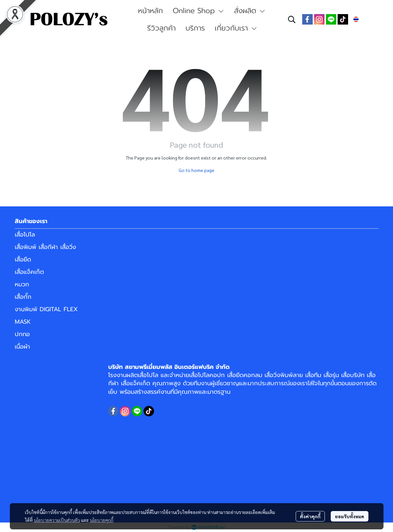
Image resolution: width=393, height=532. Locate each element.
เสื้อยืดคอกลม (245, 375)
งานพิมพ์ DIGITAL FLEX (46, 309)
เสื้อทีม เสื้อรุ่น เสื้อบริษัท (335, 375)
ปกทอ (22, 334)
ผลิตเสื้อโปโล (142, 375)
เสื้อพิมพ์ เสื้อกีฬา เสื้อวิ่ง (45, 247)
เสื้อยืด (23, 259)
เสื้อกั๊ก (23, 297)
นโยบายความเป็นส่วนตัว (57, 520)
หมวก (22, 284)
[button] (292, 19)
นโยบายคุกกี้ (102, 520)
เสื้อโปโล (25, 235)
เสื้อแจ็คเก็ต (29, 272)
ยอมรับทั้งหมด (350, 516)
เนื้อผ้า (22, 347)
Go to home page (196, 170)
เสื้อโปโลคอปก (207, 375)
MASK (23, 322)
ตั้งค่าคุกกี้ (310, 516)
